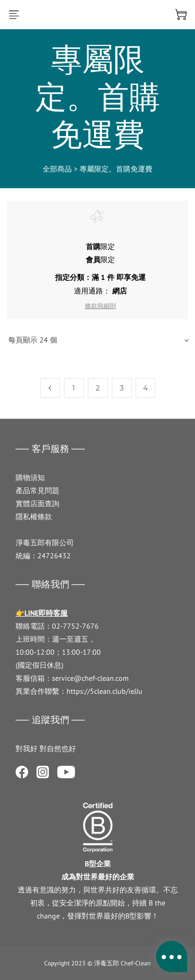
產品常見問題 (37, 491)
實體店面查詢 (37, 504)
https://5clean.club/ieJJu (105, 691)
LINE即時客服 (46, 613)
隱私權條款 (34, 517)
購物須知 (30, 477)
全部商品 (57, 169)
